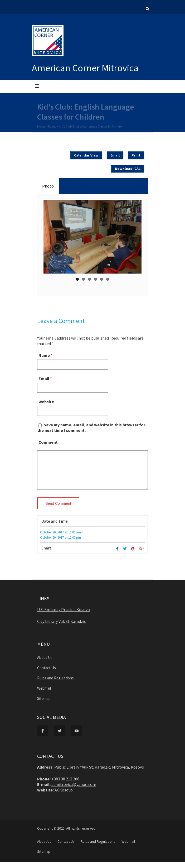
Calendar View (86, 155)
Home (41, 127)
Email (115, 155)
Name (44, 355)
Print (136, 155)
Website (46, 402)
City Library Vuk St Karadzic (62, 628)
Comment (48, 442)
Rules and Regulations (55, 684)
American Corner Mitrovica (85, 68)
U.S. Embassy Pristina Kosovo (64, 616)
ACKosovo (64, 796)
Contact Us (47, 674)
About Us (45, 664)
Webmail (44, 695)
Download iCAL (128, 169)
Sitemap (44, 705)
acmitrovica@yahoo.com (74, 791)
